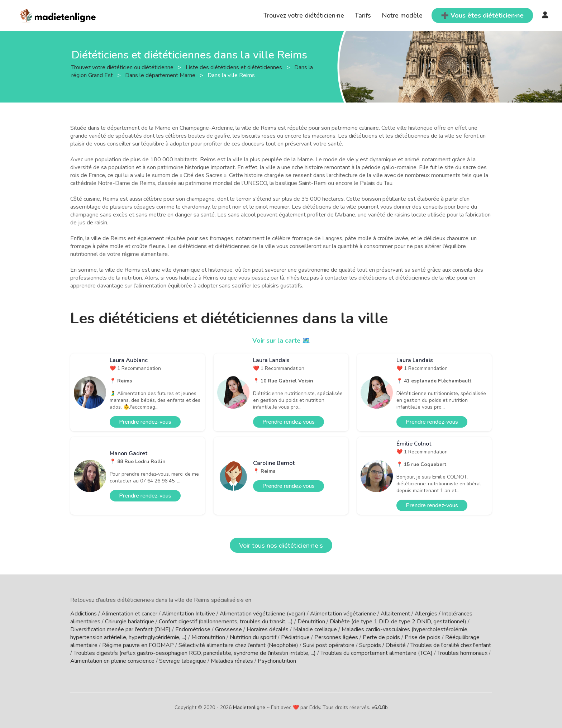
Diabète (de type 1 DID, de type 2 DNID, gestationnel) (398, 622)
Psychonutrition (277, 661)
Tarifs (363, 15)
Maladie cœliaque (315, 629)
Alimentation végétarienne (343, 614)
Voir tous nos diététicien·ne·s (281, 546)
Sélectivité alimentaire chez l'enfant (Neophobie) (238, 645)
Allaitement (395, 614)
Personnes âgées (336, 637)
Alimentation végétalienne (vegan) (263, 614)
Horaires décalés (268, 629)
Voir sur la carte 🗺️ (281, 341)
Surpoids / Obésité (382, 645)
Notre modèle (402, 15)
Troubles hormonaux (462, 653)
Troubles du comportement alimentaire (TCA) (377, 653)
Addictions (84, 614)
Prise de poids (423, 637)
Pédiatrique (295, 637)
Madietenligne (249, 707)
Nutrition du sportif (253, 637)
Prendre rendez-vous (145, 422)
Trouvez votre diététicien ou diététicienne (123, 67)
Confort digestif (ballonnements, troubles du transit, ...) (226, 622)
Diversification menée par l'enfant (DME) (120, 629)
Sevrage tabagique (183, 661)
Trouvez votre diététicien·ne (304, 15)
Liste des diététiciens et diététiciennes (235, 67)
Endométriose (193, 629)
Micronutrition (208, 637)
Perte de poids (381, 637)
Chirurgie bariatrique (130, 622)
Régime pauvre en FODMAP (138, 645)
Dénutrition (311, 622)
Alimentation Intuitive (189, 614)
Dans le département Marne (161, 75)
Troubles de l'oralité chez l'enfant (451, 645)
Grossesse (228, 629)
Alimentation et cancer (129, 614)
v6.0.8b (380, 707)
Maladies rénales (232, 661)
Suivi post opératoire (329, 645)
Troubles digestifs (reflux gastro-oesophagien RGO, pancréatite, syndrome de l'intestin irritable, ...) (195, 653)
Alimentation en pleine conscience (112, 661)
